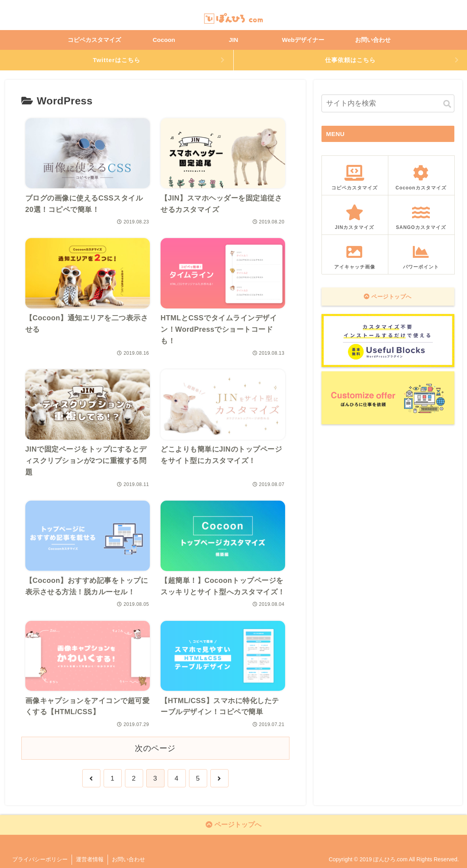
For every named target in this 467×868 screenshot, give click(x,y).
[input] (388, 103)
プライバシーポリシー (40, 859)
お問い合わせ (129, 859)
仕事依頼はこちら (350, 60)
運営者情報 (90, 859)
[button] (447, 104)
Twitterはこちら (117, 60)
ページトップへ (388, 297)
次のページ (155, 748)
